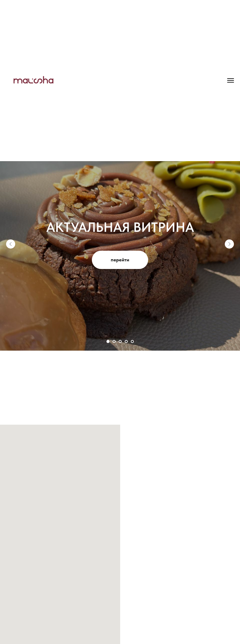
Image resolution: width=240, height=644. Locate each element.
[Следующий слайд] (229, 244)
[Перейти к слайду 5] (132, 341)
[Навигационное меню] (231, 80)
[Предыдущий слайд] (11, 244)
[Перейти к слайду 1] (108, 341)
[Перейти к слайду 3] (120, 341)
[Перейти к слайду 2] (114, 341)
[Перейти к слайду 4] (126, 341)
